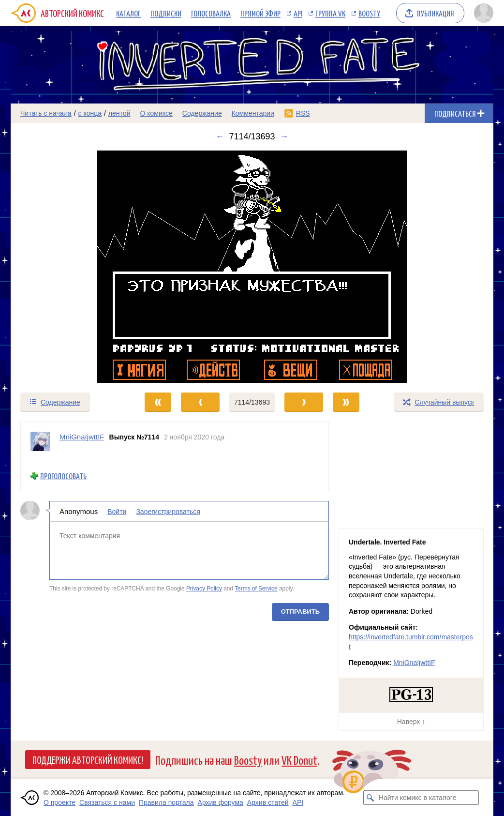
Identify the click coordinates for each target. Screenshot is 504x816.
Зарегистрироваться (168, 511)
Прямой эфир (260, 13)
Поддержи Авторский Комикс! (88, 759)
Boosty (369, 13)
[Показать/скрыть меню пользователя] (482, 13)
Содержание (202, 113)
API (298, 13)
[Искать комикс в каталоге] (371, 798)
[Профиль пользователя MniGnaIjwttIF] (40, 441)
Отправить (300, 611)
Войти (117, 511)
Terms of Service (256, 589)
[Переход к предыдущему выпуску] (71, 267)
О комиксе (156, 113)
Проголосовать (63, 476)
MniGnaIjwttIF (414, 663)
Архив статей (268, 802)
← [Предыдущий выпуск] (220, 136)
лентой (119, 113)
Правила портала (166, 802)
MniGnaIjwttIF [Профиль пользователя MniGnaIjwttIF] (82, 437)
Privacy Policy (204, 589)
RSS (303, 113)
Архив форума (221, 802)
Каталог (128, 13)
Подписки (166, 13)
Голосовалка (211, 13)
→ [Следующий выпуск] (284, 136)
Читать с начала (46, 113)
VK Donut (299, 760)
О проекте (59, 802)
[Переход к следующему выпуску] (252, 267)
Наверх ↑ (411, 722)
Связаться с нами (107, 802)
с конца (90, 113)
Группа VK (330, 13)
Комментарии (253, 113)
